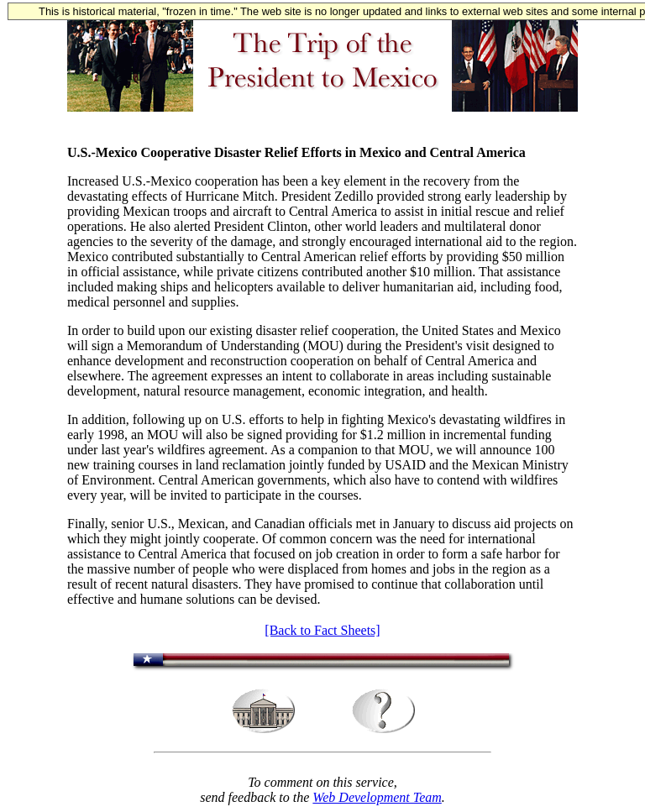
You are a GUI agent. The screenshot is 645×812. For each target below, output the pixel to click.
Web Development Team (377, 797)
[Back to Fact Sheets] (322, 630)
